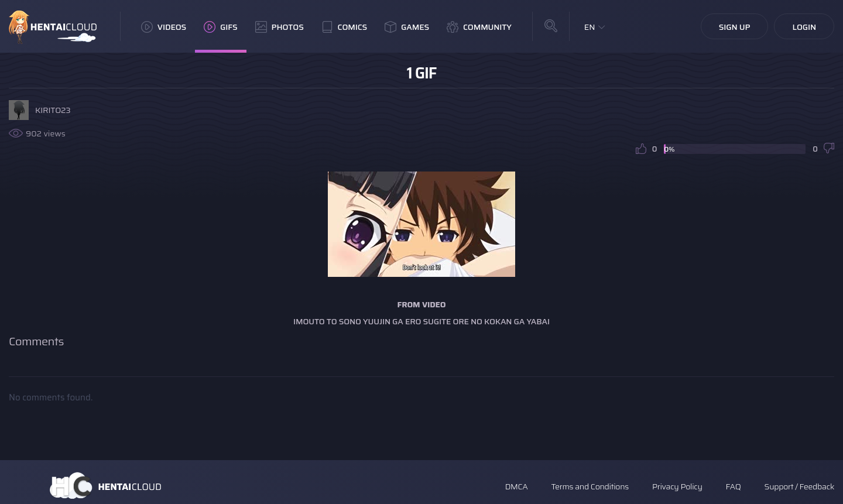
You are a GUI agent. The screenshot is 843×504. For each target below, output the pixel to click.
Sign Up (735, 27)
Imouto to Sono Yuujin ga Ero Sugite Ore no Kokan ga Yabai (421, 321)
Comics (344, 27)
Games (407, 27)
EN (590, 27)
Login (804, 27)
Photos (280, 27)
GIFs (221, 27)
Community (479, 27)
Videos (164, 27)
